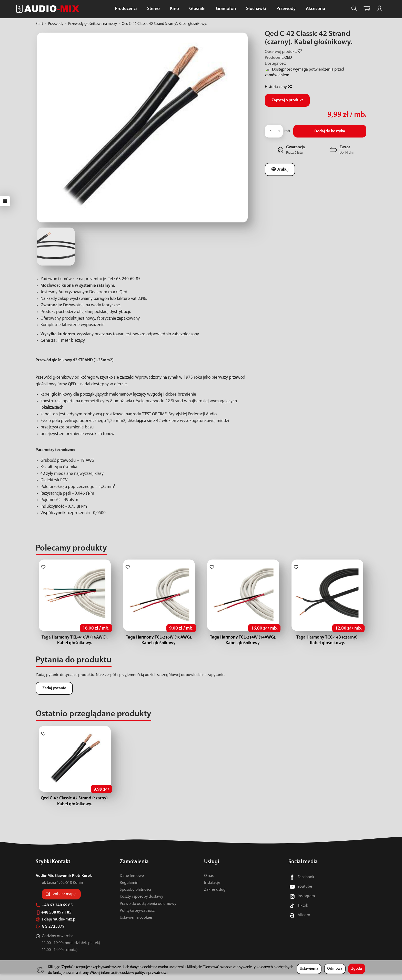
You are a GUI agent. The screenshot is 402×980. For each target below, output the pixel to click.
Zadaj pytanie (54, 688)
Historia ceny (278, 87)
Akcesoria (315, 9)
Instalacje (212, 888)
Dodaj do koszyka (330, 131)
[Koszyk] (367, 9)
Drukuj (280, 169)
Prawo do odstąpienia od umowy (148, 909)
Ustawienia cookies (136, 923)
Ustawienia (309, 969)
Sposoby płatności (135, 895)
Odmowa (335, 969)
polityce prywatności (151, 973)
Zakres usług (215, 895)
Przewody (286, 9)
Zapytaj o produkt (287, 100)
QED (288, 58)
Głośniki (197, 9)
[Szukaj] (354, 9)
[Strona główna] (49, 9)
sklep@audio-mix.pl (56, 925)
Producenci (126, 9)
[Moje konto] (379, 9)
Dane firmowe (132, 881)
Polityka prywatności (138, 916)
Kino (174, 9)
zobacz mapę (64, 900)
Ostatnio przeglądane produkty (93, 714)
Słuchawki (256, 9)
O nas (209, 881)
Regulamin (129, 888)
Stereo (153, 9)
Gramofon (226, 9)
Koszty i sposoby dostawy (142, 902)
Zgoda (357, 969)
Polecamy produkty (71, 548)
